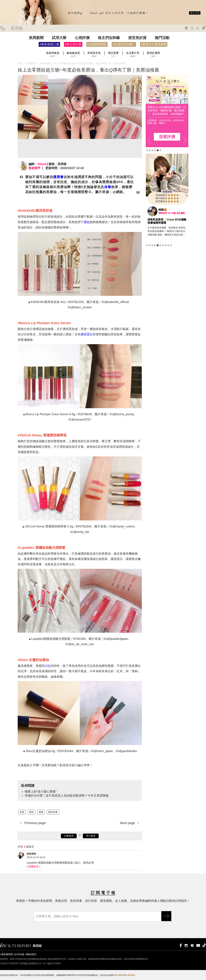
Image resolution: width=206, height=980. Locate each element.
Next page (128, 823)
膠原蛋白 (87, 334)
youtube (198, 945)
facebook (180, 945)
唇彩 (31, 812)
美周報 (17, 28)
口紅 (48, 666)
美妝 (22, 812)
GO (166, 916)
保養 (108, 187)
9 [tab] (168, 264)
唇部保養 (53, 812)
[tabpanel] (167, 111)
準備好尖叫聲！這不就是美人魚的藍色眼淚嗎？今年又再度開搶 (67, 796)
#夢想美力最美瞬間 (154, 44)
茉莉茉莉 (31, 854)
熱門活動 (162, 38)
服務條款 (131, 975)
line (192, 945)
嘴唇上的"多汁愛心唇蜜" (41, 792)
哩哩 (161, 210)
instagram (186, 945)
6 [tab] (160, 150)
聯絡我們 (31, 954)
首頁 (20, 63)
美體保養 (167, 192)
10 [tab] (171, 264)
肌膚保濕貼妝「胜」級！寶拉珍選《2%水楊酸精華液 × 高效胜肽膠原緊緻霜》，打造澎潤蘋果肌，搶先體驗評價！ (167, 111)
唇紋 (87, 222)
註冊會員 (69, 836)
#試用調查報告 (97, 44)
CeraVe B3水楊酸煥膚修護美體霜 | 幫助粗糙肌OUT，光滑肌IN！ (166, 223)
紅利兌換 (19, 954)
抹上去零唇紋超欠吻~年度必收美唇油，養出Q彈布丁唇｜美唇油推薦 (90, 63)
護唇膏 (58, 177)
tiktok (204, 945)
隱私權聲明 (7, 954)
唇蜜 (41, 812)
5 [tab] (158, 150)
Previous (149, 141)
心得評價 (82, 38)
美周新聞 (36, 38)
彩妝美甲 (34, 168)
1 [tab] (147, 150)
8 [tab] (166, 264)
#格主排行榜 (73, 44)
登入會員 (91, 836)
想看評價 (167, 137)
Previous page (35, 823)
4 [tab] (155, 150)
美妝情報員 (45, 63)
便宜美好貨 (137, 38)
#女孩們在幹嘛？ (124, 44)
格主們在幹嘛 (109, 38)
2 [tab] (150, 150)
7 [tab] (163, 264)
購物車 (203, 28)
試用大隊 (59, 38)
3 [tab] (152, 150)
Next (185, 141)
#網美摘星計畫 (49, 44)
